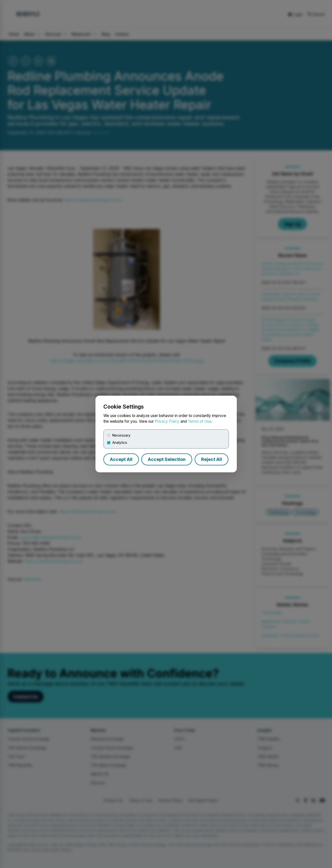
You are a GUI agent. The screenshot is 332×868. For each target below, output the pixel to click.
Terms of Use (199, 421)
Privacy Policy (167, 421)
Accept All (121, 459)
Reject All (211, 459)
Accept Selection (167, 459)
